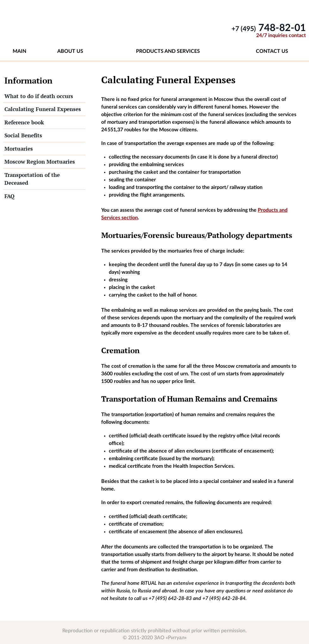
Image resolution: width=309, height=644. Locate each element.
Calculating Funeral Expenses (43, 109)
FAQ (9, 196)
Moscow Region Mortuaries (40, 162)
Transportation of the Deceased (32, 179)
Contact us (272, 51)
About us (70, 51)
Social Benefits (23, 135)
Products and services (168, 51)
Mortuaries (19, 149)
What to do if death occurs (39, 96)
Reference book (24, 122)
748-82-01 (269, 28)
